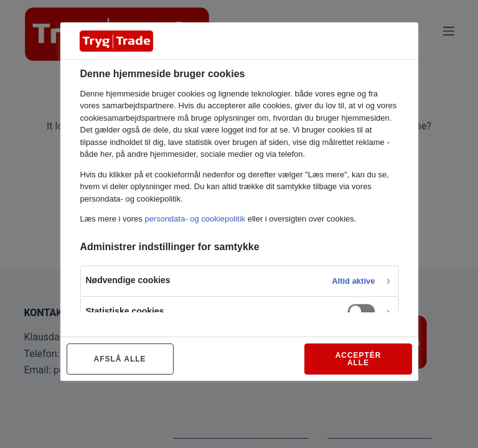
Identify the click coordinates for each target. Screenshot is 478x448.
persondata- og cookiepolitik (195, 219)
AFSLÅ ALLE (120, 359)
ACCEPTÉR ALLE (358, 359)
